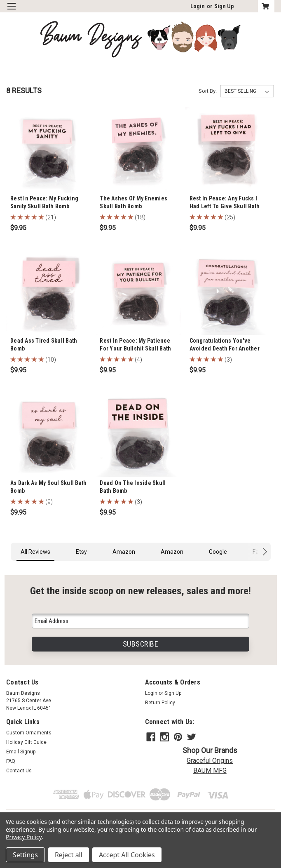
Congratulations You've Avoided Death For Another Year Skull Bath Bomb (225, 348)
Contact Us (19, 771)
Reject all (69, 855)
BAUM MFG (210, 769)
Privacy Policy (24, 837)
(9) (49, 502)
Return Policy (160, 703)
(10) (51, 360)
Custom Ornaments (29, 733)
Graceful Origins (210, 759)
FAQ (11, 761)
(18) (140, 217)
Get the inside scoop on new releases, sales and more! (140, 591)
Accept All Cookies (127, 855)
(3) (228, 360)
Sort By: (208, 91)
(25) (230, 217)
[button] (11, 569)
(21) (51, 217)
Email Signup (21, 752)
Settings (25, 855)
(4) (138, 360)
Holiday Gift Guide (26, 742)
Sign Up (224, 6)
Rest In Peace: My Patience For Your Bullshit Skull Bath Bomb (135, 348)
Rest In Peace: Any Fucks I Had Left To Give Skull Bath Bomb (225, 206)
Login (198, 6)
